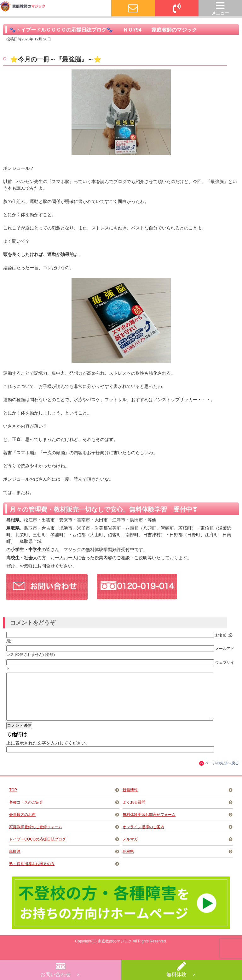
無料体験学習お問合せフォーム (149, 824)
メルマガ (130, 849)
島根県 (128, 861)
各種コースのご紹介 (26, 812)
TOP (13, 799)
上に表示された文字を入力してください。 (48, 752)
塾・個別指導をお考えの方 (32, 873)
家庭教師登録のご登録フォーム (36, 836)
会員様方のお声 (22, 824)
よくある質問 (134, 812)
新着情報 (130, 799)
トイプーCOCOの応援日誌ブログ (37, 849)
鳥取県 (15, 861)
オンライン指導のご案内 (143, 836)
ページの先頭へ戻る (222, 773)
